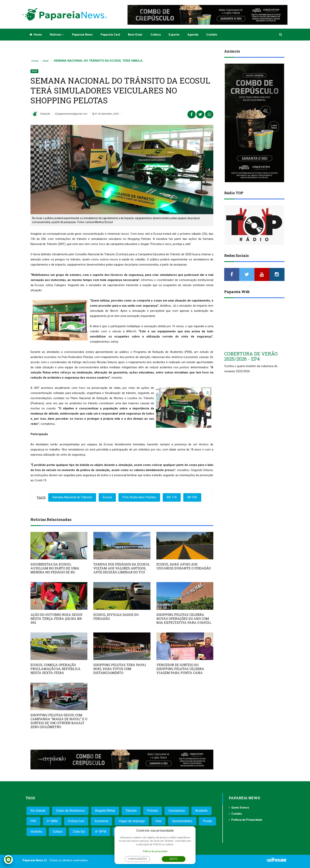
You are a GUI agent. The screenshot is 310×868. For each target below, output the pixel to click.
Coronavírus (177, 811)
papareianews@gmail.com (71, 114)
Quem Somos (240, 808)
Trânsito (131, 811)
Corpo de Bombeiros (70, 811)
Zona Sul (79, 832)
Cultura (156, 35)
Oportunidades (182, 821)
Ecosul (107, 497)
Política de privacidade (155, 851)
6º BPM (101, 832)
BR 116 (172, 497)
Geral (45, 61)
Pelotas (153, 811)
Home (36, 35)
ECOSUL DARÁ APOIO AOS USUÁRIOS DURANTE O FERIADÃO (184, 566)
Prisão (207, 821)
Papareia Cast (110, 35)
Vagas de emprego (132, 821)
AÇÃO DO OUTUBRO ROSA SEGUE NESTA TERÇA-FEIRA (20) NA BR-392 (57, 619)
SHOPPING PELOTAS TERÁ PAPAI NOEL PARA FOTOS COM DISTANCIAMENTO (120, 669)
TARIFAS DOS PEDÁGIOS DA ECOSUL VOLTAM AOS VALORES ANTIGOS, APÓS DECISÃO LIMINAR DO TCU (122, 568)
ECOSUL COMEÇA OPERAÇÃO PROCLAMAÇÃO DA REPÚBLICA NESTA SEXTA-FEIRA (55, 669)
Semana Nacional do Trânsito (72, 497)
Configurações (137, 859)
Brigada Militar (105, 811)
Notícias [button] (57, 35)
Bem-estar (135, 35)
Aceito (174, 859)
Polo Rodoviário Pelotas (139, 497)
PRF (33, 821)
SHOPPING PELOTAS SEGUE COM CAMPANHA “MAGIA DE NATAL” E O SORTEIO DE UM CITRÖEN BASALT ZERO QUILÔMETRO (59, 721)
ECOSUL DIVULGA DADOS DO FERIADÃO (116, 617)
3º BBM (52, 821)
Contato (212, 35)
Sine (158, 821)
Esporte (174, 35)
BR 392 (192, 497)
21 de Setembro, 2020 (106, 114)
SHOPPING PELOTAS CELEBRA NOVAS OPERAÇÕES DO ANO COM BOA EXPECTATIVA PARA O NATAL (184, 619)
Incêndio (36, 832)
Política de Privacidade (247, 820)
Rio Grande (38, 811)
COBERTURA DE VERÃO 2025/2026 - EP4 (251, 356)
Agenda (193, 35)
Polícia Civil (76, 821)
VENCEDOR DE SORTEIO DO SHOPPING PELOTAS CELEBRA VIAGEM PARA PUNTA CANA (180, 669)
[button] (281, 35)
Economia (101, 821)
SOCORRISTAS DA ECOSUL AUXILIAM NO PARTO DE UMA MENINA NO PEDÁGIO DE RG (55, 568)
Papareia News (82, 35)
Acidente (201, 811)
